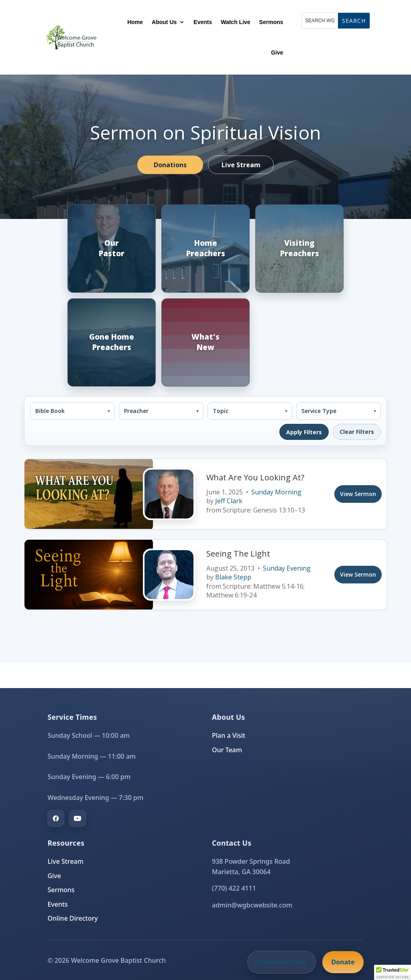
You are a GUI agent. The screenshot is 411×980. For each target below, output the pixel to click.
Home (135, 22)
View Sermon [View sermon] (358, 494)
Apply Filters (304, 432)
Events (203, 22)
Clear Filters (357, 432)
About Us (164, 22)
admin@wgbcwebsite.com (252, 905)
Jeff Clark (229, 501)
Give (277, 53)
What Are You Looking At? (255, 477)
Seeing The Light (238, 554)
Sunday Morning (276, 492)
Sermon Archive (282, 962)
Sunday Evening (287, 568)
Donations (170, 165)
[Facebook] (56, 818)
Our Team (227, 750)
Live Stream (241, 165)
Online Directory (72, 918)
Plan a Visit (229, 735)
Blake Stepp (233, 577)
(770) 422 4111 (234, 888)
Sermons (271, 22)
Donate (343, 962)
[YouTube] (77, 818)
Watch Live (235, 22)
